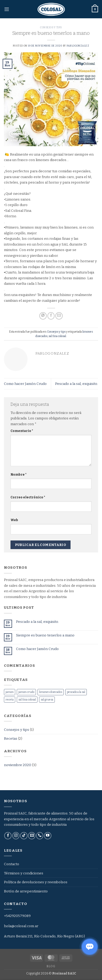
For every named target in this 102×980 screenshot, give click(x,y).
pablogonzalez (78, 46)
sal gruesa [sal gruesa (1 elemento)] (47, 700)
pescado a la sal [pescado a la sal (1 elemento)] (76, 692)
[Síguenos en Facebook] (8, 836)
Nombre (19, 475)
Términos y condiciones (24, 873)
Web (14, 520)
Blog (51, 966)
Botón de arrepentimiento (26, 891)
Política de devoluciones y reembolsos (36, 882)
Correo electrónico (28, 497)
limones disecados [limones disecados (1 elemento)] (51, 692)
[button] (7, 9)
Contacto (12, 864)
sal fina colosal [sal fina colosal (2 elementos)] (27, 700)
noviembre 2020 (18, 765)
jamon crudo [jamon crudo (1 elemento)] (26, 692)
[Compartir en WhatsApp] (43, 316)
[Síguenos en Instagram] (16, 836)
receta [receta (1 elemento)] (10, 700)
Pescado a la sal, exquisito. (77, 384)
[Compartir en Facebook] (51, 316)
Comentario (22, 431)
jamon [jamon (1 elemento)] (10, 692)
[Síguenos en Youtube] (48, 836)
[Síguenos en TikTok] (24, 836)
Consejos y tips (51, 27)
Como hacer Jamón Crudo (25, 384)
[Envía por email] (59, 316)
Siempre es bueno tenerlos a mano (45, 635)
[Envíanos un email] (32, 836)
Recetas (11, 739)
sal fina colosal (57, 336)
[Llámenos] (40, 836)
